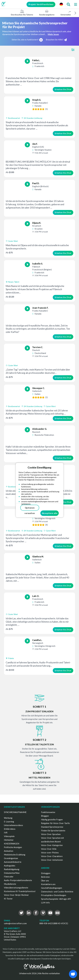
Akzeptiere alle (50, 513)
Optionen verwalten (30, 509)
